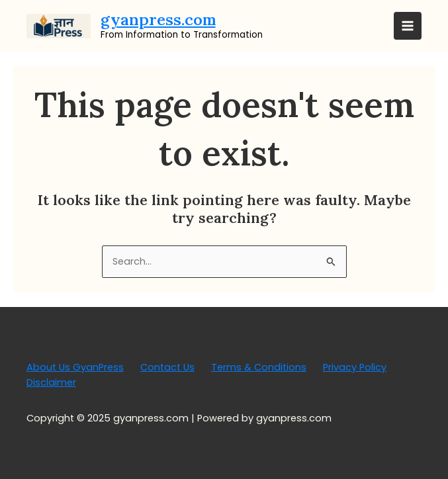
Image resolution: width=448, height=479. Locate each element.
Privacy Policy (355, 367)
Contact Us (167, 367)
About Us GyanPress (75, 367)
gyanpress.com (158, 19)
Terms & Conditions (259, 367)
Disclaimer (51, 382)
